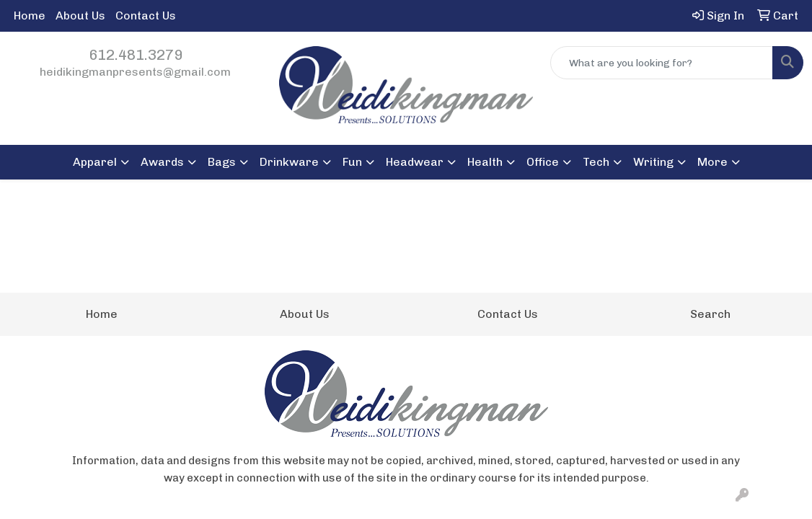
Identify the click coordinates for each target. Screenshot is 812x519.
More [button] (712, 162)
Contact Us (146, 15)
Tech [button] (596, 162)
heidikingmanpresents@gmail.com (135, 72)
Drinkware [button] (289, 162)
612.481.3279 (136, 55)
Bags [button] (222, 162)
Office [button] (543, 162)
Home (30, 15)
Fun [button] (352, 162)
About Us (80, 15)
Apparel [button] (95, 162)
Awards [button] (162, 162)
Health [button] (485, 162)
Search (710, 314)
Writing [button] (653, 162)
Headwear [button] (415, 162)
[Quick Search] (662, 63)
